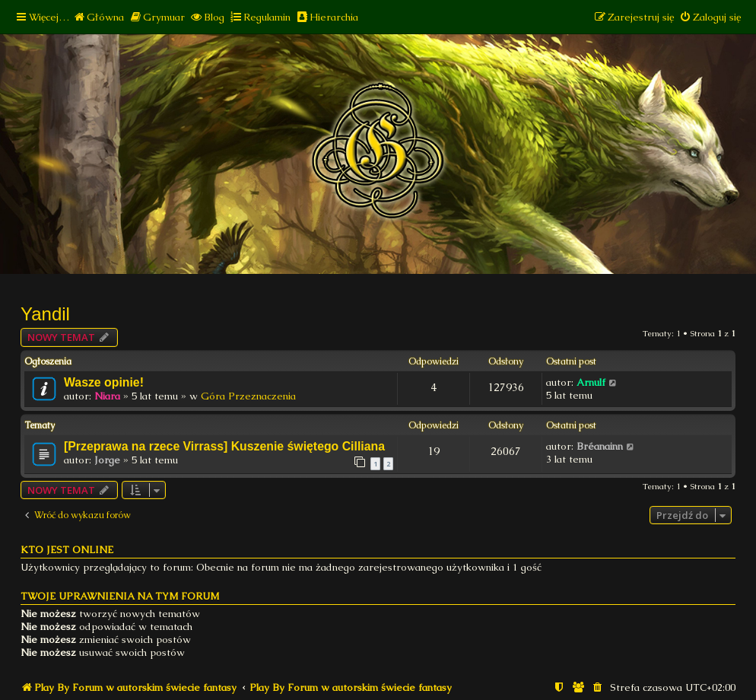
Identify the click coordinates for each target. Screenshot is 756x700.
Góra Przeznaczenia (248, 396)
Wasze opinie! (104, 382)
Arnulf (591, 382)
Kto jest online (67, 550)
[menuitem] (98, 17)
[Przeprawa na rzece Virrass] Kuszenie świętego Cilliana (224, 446)
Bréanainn (600, 446)
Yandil (45, 314)
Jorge (107, 460)
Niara (107, 396)
